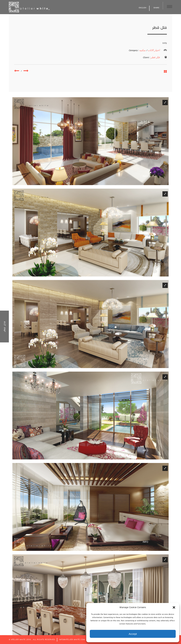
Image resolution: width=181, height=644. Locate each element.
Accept (133, 634)
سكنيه (142, 50)
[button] (174, 607)
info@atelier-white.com (72, 640)
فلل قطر (155, 57)
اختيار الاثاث (154, 50)
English (143, 8)
